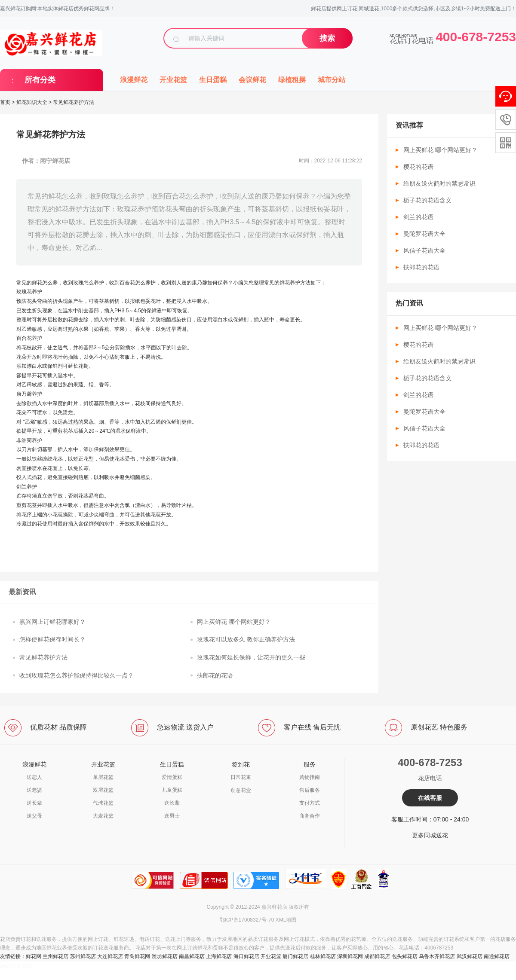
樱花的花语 (418, 167)
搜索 (327, 38)
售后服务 (310, 790)
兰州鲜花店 (55, 956)
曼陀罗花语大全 (424, 234)
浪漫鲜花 (134, 80)
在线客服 (430, 798)
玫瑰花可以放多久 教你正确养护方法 (246, 639)
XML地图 (286, 920)
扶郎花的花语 (215, 675)
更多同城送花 (430, 835)
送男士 (172, 816)
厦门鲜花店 (295, 956)
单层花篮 (103, 777)
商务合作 (310, 816)
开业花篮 (173, 80)
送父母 (34, 816)
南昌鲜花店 (192, 956)
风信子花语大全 (424, 250)
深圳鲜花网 (350, 956)
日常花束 (241, 777)
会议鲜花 (252, 80)
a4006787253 (16, 966)
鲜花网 (34, 956)
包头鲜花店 (405, 956)
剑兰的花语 (418, 217)
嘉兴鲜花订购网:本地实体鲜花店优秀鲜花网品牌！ (57, 9)
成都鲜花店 (377, 956)
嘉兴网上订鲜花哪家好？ (52, 622)
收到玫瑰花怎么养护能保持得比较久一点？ (77, 675)
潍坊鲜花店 (165, 956)
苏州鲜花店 (83, 956)
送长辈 (34, 803)
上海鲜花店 (219, 956)
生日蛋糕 (213, 80)
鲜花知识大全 (32, 102)
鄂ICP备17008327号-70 (247, 920)
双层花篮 (103, 790)
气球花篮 (103, 803)
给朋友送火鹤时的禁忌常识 (439, 183)
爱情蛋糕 (172, 777)
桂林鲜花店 (323, 956)
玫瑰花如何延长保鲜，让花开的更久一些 (251, 657)
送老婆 (34, 790)
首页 (5, 102)
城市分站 (332, 80)
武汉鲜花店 (470, 956)
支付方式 (310, 803)
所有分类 (40, 80)
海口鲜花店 (246, 956)
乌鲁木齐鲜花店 (437, 956)
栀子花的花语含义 (427, 200)
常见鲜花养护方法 (43, 657)
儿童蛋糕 (172, 790)
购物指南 (310, 777)
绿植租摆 (292, 80)
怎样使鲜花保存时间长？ (52, 639)
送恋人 (34, 777)
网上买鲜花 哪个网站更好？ (234, 622)
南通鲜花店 (497, 956)
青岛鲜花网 (137, 956)
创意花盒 (241, 790)
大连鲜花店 (110, 956)
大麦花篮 (103, 816)
